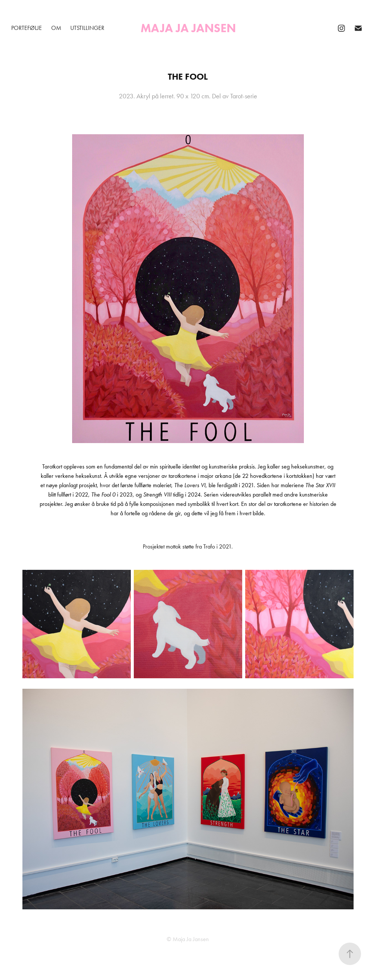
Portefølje (27, 28)
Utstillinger (87, 28)
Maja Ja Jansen (188, 28)
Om (56, 28)
